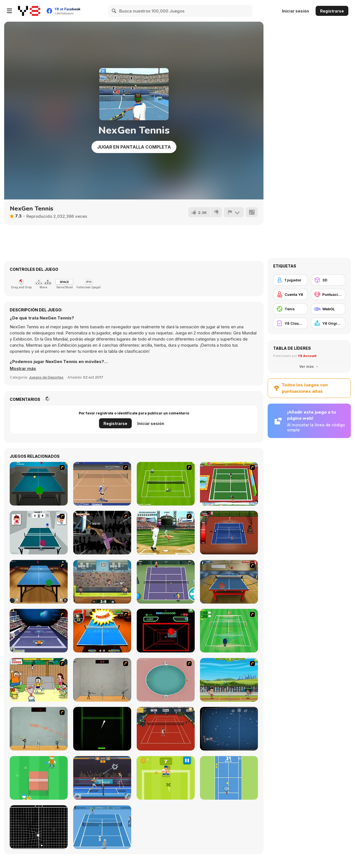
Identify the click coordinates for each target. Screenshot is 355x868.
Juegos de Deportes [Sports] (46, 377)
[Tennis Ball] (229, 778)
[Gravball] (39, 827)
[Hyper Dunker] (102, 533)
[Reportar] (234, 212)
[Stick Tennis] (229, 533)
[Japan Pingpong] (39, 533)
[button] (23, 369)
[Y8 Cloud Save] (290, 323)
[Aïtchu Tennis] (229, 631)
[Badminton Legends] (229, 680)
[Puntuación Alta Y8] (328, 294)
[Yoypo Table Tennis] (39, 582)
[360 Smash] (166, 680)
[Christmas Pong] (229, 729)
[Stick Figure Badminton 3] (39, 729)
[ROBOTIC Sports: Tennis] (102, 827)
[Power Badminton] (102, 778)
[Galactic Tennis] (39, 631)
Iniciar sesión (296, 11)
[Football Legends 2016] (102, 582)
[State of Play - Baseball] (166, 533)
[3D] (328, 280)
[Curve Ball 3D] (166, 631)
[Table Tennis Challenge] (229, 582)
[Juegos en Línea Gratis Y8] (29, 11)
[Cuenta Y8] (290, 294)
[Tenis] (290, 309)
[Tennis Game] (166, 484)
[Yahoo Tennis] (102, 484)
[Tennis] (166, 582)
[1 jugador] (290, 280)
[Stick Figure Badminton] (102, 680)
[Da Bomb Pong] (102, 631)
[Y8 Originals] (328, 323)
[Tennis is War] (166, 778)
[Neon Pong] (102, 729)
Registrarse (332, 11)
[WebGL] (328, 309)
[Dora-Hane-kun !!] (39, 680)
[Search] (114, 11)
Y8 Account (307, 356)
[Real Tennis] (166, 729)
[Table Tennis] (39, 484)
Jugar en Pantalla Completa (134, 147)
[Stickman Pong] (39, 778)
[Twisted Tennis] (229, 484)
